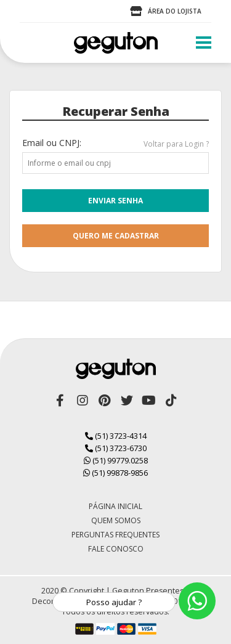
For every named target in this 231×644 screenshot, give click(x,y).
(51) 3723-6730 (116, 448)
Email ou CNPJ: (52, 143)
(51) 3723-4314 (116, 436)
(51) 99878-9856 (115, 473)
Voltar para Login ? (176, 144)
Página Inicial (115, 506)
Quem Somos (116, 520)
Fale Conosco (116, 549)
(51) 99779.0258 (116, 460)
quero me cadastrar (116, 236)
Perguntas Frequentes (115, 535)
